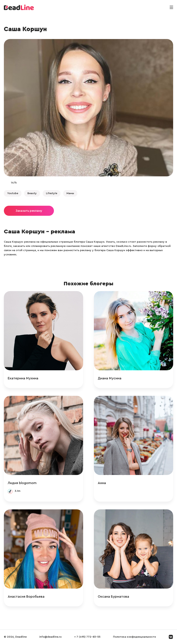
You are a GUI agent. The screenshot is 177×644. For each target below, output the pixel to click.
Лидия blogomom (22, 483)
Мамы (70, 193)
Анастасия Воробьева (26, 596)
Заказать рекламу (29, 211)
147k (14, 183)
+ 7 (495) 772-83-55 (87, 637)
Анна (102, 483)
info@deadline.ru (50, 637)
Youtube (13, 193)
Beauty (32, 193)
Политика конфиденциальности (134, 637)
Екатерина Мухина (23, 378)
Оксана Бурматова (113, 596)
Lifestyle (52, 193)
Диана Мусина (110, 378)
